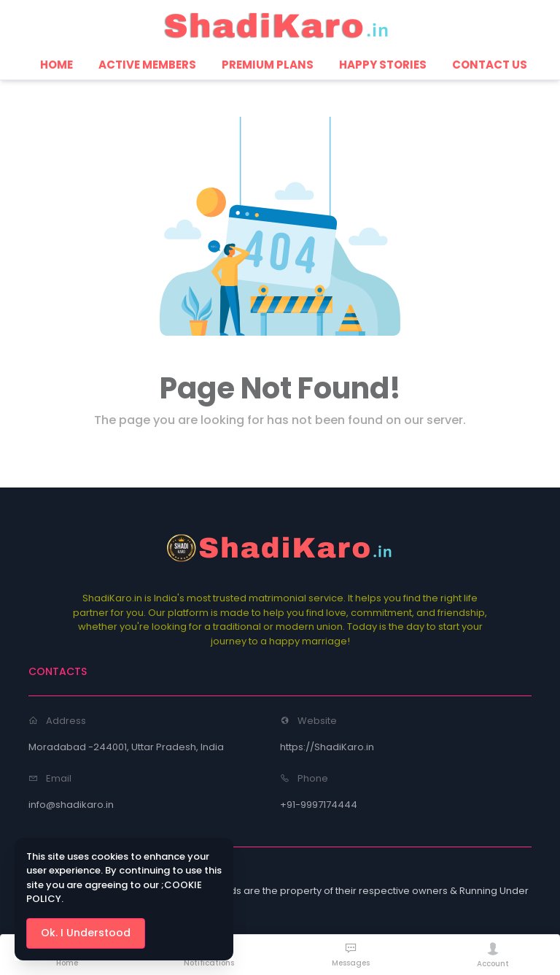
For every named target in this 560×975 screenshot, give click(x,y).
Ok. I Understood (86, 933)
